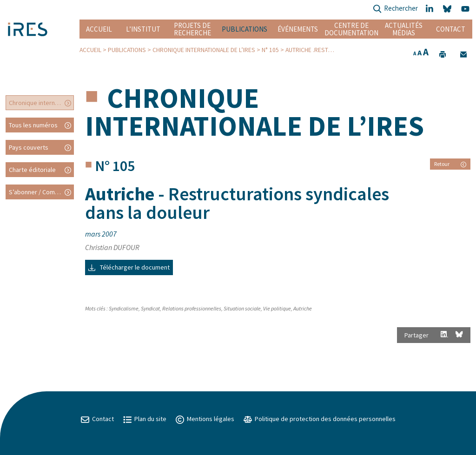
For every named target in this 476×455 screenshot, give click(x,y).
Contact (451, 29)
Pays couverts (29, 147)
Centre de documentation (351, 29)
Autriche (303, 308)
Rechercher (395, 9)
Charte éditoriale (32, 170)
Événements (298, 29)
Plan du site (145, 419)
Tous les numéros (33, 125)
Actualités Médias (404, 29)
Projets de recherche (192, 29)
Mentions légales (205, 419)
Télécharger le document (129, 267)
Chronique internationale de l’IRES (204, 50)
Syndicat (150, 308)
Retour (450, 164)
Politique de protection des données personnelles (320, 419)
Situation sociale (242, 308)
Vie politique (277, 308)
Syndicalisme (124, 308)
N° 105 (270, 50)
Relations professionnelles (192, 308)
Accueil (99, 29)
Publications (245, 29)
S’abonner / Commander (41, 192)
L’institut (143, 29)
